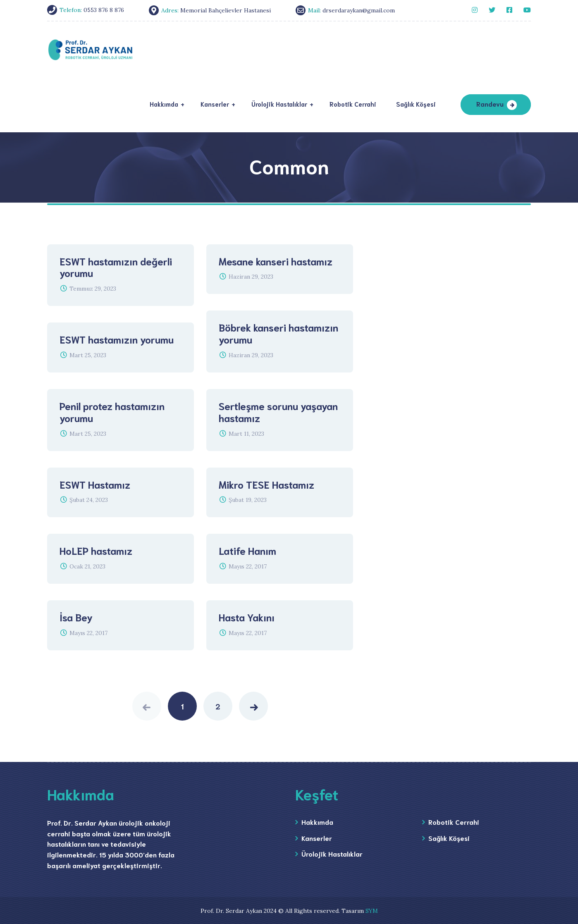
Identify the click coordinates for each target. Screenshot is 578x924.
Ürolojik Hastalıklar (332, 854)
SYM (372, 911)
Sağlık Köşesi (449, 838)
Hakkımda (317, 822)
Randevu (490, 104)
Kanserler (317, 838)
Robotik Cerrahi (454, 822)
